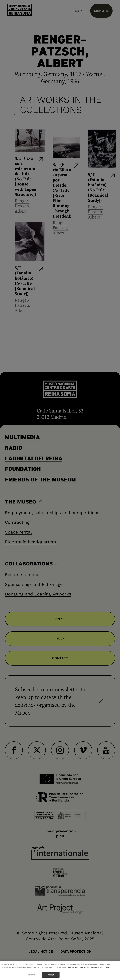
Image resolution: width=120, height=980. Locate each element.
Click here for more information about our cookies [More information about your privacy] (88, 971)
